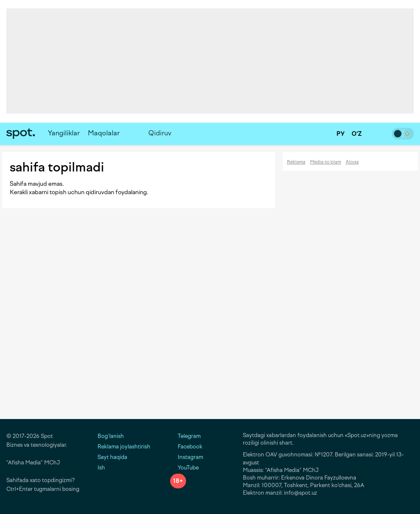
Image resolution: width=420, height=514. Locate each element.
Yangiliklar (64, 133)
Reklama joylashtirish (124, 447)
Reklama (296, 162)
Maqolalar (104, 133)
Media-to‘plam (325, 162)
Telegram (185, 436)
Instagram (187, 457)
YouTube (184, 468)
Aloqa (352, 162)
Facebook (186, 447)
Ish (101, 468)
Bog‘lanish (111, 436)
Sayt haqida (112, 457)
